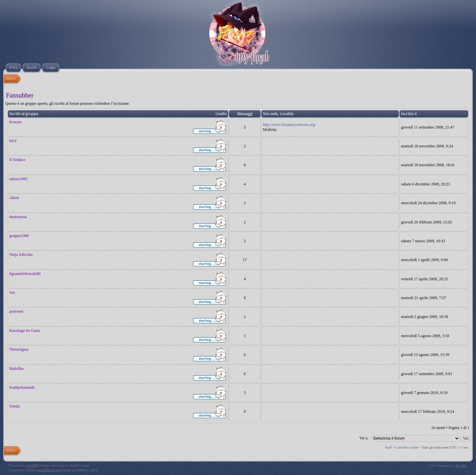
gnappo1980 (19, 236)
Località (286, 114)
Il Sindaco (17, 160)
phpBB (32, 465)
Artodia (461, 465)
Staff (389, 447)
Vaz (12, 293)
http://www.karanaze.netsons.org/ (289, 125)
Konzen (15, 122)
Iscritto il (409, 114)
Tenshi (15, 406)
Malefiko (17, 369)
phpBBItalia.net (49, 470)
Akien (14, 198)
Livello (221, 114)
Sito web (270, 114)
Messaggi (245, 114)
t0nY (13, 141)
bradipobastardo (22, 387)
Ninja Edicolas (21, 255)
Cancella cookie (407, 447)
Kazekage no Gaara (25, 331)
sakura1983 (18, 179)
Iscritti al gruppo (24, 114)
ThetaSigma (19, 349)
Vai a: (364, 438)
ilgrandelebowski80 (25, 274)
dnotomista (18, 217)
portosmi (16, 311)
